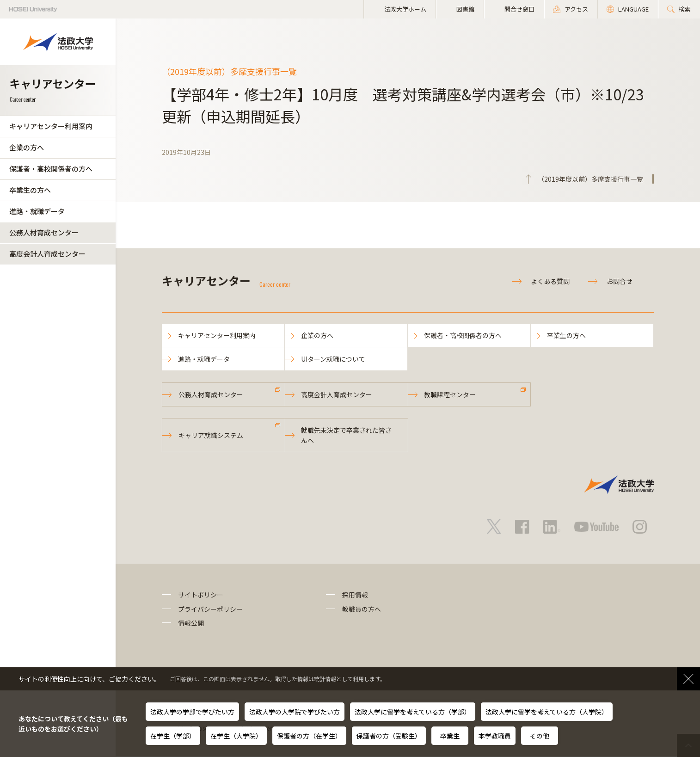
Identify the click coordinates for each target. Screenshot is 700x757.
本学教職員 (495, 736)
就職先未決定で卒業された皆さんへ (347, 436)
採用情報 (355, 596)
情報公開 (191, 624)
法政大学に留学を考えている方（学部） (413, 712)
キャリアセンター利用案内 (51, 126)
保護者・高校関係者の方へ (51, 169)
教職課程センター (450, 395)
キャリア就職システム (211, 436)
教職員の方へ (362, 610)
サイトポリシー (201, 596)
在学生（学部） (173, 736)
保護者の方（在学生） (309, 736)
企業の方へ (27, 147)
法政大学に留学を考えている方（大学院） (547, 712)
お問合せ (620, 281)
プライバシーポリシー (210, 610)
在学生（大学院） (236, 736)
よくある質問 (550, 281)
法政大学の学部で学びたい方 (192, 712)
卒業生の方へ (30, 190)
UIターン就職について (333, 359)
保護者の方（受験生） (389, 736)
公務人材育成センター (44, 232)
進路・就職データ (37, 211)
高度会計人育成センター (47, 254)
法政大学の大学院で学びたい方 (295, 712)
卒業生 (450, 736)
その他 (540, 736)
